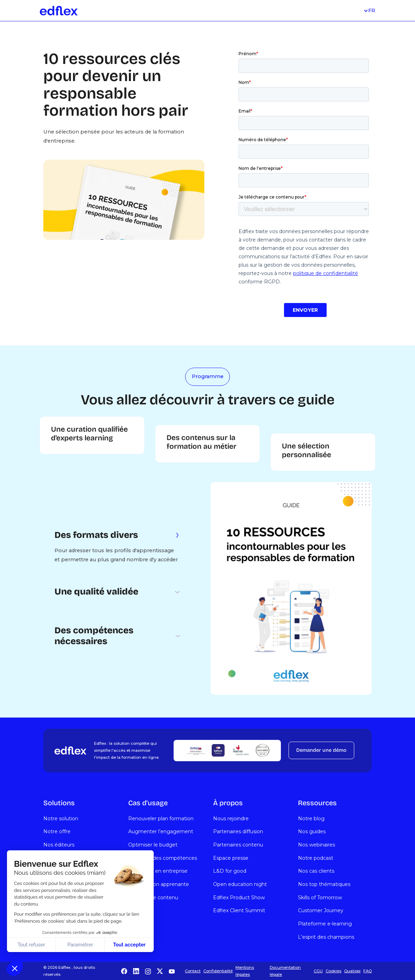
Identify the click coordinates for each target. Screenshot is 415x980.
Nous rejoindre (231, 819)
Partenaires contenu (238, 845)
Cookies (333, 971)
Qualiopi (352, 971)
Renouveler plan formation (161, 819)
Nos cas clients (316, 871)
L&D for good (230, 871)
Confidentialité (218, 971)
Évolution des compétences (163, 858)
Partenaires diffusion (238, 831)
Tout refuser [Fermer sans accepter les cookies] (31, 945)
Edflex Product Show (239, 898)
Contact (193, 971)
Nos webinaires (316, 845)
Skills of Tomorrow (320, 898)
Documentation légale (285, 971)
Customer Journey (321, 910)
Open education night (240, 884)
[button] (15, 968)
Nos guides (312, 831)
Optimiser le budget (153, 845)
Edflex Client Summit (239, 910)
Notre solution (61, 819)
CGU (318, 971)
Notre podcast (316, 858)
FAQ (367, 971)
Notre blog (311, 819)
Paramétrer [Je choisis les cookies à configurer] (80, 945)
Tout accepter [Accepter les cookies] (129, 945)
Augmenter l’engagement (161, 831)
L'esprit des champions (326, 937)
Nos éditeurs (59, 845)
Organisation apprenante (159, 884)
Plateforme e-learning (325, 924)
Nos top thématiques (324, 884)
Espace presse (231, 858)
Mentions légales (245, 971)
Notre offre (57, 831)
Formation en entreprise (158, 871)
